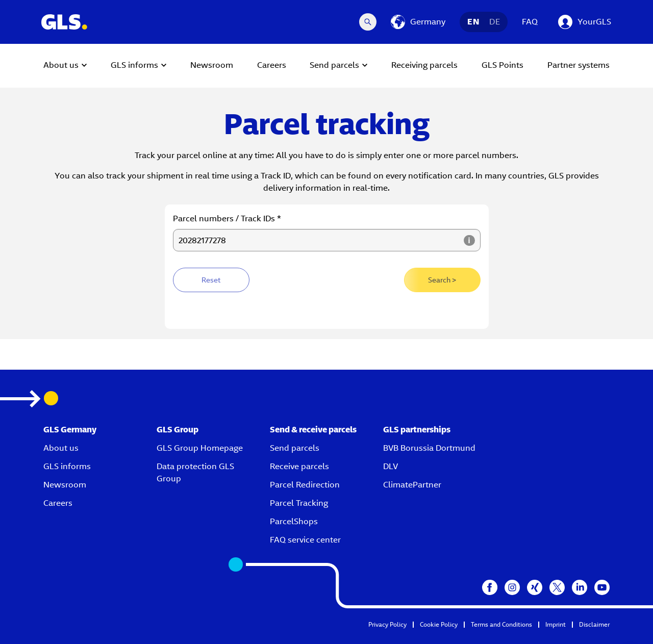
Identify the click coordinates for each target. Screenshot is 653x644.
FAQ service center (305, 540)
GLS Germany (70, 430)
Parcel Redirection (305, 485)
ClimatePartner (412, 485)
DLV (391, 466)
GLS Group (178, 430)
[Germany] (418, 22)
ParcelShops (294, 521)
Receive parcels (299, 466)
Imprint (556, 624)
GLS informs (67, 466)
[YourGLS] (585, 22)
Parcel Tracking (299, 503)
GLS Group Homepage (200, 448)
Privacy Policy (387, 624)
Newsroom (65, 485)
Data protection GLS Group (195, 472)
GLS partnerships (417, 430)
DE (495, 22)
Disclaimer (594, 624)
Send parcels (295, 448)
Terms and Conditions (501, 624)
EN (473, 22)
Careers (58, 503)
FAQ (530, 22)
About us (61, 448)
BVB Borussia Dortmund (429, 448)
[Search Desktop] (368, 22)
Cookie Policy (439, 624)
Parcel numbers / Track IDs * (227, 218)
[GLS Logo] (64, 22)
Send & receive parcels (313, 430)
